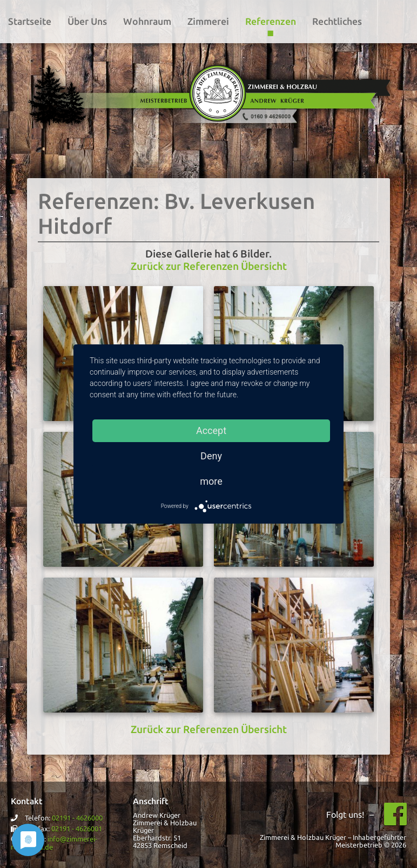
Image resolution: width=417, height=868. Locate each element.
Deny (211, 456)
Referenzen (271, 21)
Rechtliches (337, 21)
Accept (211, 430)
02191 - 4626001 (77, 829)
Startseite (30, 21)
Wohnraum (147, 21)
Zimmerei (208, 21)
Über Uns (87, 21)
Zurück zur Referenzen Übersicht (209, 266)
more (211, 481)
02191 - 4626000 (77, 818)
